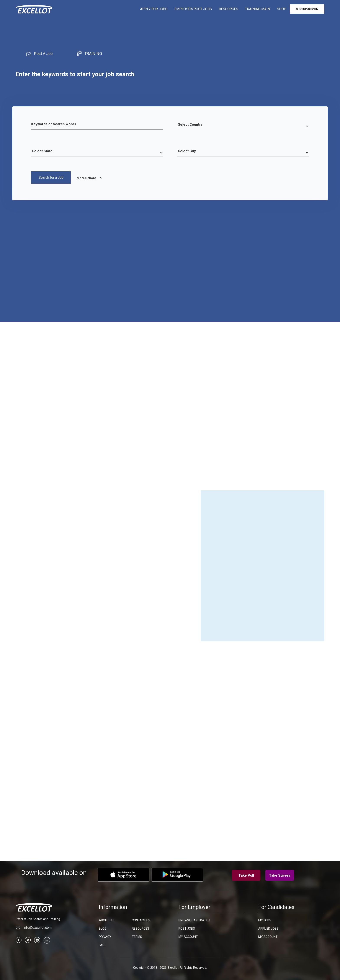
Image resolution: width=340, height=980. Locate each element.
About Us (106, 919)
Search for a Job (51, 178)
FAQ (102, 944)
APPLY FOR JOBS (154, 9)
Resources (141, 927)
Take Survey (280, 874)
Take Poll (246, 874)
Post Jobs (187, 927)
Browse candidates (194, 919)
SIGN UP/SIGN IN (307, 9)
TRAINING (89, 54)
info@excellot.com (34, 926)
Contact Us (141, 919)
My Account (188, 936)
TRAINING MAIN (257, 9)
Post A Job (40, 54)
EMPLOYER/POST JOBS (193, 9)
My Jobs (265, 919)
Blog (103, 927)
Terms (137, 936)
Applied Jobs (268, 927)
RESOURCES (228, 9)
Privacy (105, 936)
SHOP (282, 9)
